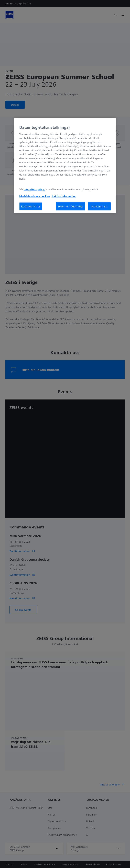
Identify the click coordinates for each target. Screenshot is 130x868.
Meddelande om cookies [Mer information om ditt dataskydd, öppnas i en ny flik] (35, 196)
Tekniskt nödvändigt (71, 206)
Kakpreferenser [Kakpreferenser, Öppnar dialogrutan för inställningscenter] (31, 206)
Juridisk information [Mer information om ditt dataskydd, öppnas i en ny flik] (64, 196)
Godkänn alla (99, 206)
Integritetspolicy (34, 189)
